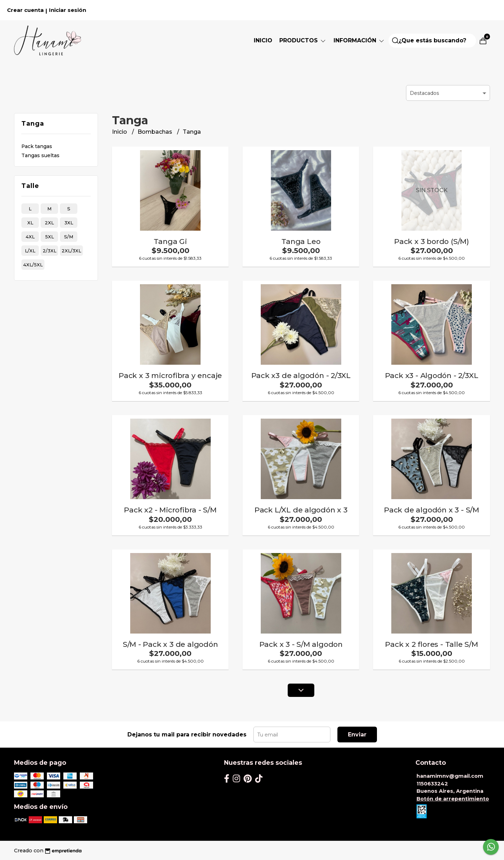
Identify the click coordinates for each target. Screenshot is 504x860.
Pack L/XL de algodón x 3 (301, 510)
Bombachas (156, 132)
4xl (30, 237)
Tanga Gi (170, 241)
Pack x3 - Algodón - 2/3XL (432, 375)
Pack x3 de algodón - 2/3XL (301, 375)
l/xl (30, 251)
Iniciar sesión (68, 10)
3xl (69, 223)
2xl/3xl (71, 251)
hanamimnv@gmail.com (450, 776)
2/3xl (50, 251)
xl (30, 223)
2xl (49, 223)
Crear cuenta (25, 10)
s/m (69, 237)
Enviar (357, 735)
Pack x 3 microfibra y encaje (170, 375)
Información (359, 40)
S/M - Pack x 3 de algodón (170, 644)
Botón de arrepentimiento (453, 799)
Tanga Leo (301, 241)
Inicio (263, 40)
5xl (50, 237)
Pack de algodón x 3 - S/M (432, 510)
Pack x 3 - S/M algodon (301, 644)
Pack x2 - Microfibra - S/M (170, 510)
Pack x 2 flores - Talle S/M (431, 644)
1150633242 (432, 784)
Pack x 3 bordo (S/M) (432, 241)
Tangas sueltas (40, 155)
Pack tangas (37, 146)
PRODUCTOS (303, 40)
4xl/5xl (33, 265)
